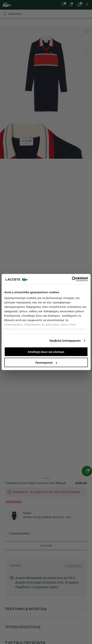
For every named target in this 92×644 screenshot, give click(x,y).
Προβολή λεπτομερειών (65, 341)
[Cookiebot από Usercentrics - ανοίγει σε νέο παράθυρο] (72, 279)
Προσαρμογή (46, 363)
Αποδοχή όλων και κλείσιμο (46, 352)
